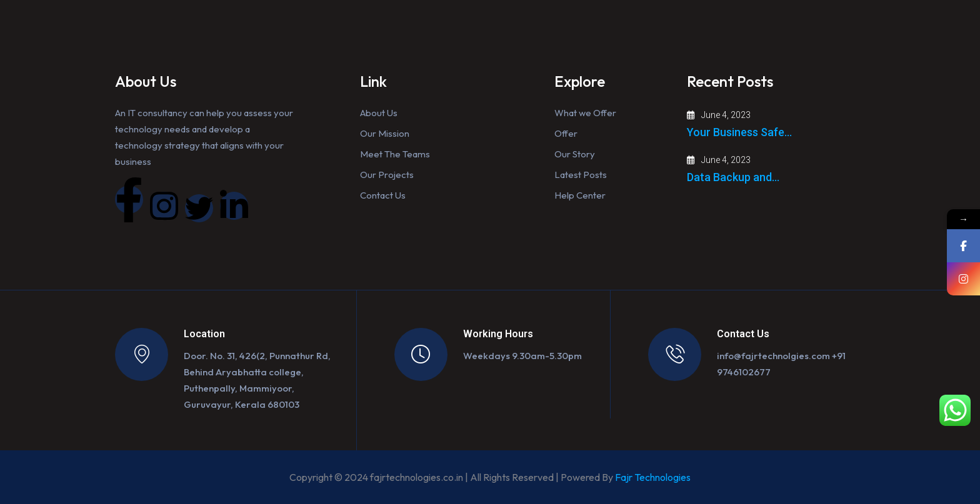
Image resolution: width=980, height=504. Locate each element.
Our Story (575, 154)
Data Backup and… (733, 177)
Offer (566, 133)
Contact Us (383, 195)
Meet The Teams (395, 154)
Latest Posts (581, 175)
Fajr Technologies (653, 477)
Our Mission (385, 133)
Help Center (580, 195)
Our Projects (387, 175)
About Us (379, 113)
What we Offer (585, 113)
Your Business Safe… (739, 132)
